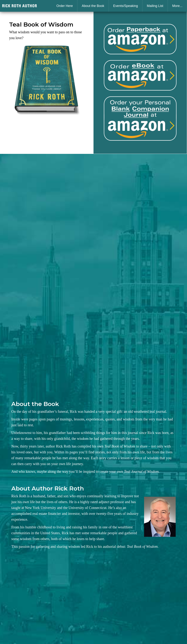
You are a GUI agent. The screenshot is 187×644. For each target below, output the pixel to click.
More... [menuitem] (177, 6)
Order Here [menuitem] (65, 6)
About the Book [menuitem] (93, 6)
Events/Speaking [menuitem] (126, 6)
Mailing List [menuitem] (155, 6)
